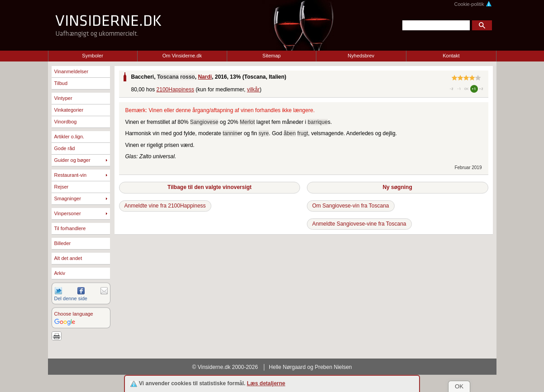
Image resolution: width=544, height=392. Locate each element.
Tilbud (61, 83)
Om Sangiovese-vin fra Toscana (351, 206)
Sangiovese (204, 122)
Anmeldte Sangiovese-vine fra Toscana (359, 224)
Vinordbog (66, 122)
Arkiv (60, 273)
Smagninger (68, 198)
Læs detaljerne (266, 383)
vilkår (253, 90)
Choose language (74, 314)
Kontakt (451, 56)
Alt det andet (68, 258)
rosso (188, 77)
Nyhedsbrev (361, 56)
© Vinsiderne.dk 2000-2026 (225, 367)
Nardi (205, 77)
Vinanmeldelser (72, 71)
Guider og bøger (72, 160)
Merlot (247, 122)
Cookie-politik (473, 4)
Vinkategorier (69, 110)
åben (290, 133)
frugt (303, 133)
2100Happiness (175, 90)
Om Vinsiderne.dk (182, 56)
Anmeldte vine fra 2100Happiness (165, 206)
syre (264, 133)
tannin (230, 133)
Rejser (62, 187)
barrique (318, 122)
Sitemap (272, 56)
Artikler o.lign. (69, 137)
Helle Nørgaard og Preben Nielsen (310, 367)
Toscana (168, 77)
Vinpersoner (68, 213)
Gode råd (65, 148)
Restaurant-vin (71, 175)
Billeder (63, 243)
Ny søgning (397, 187)
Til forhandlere (70, 228)
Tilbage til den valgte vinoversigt (210, 187)
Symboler (92, 56)
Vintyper (63, 98)
